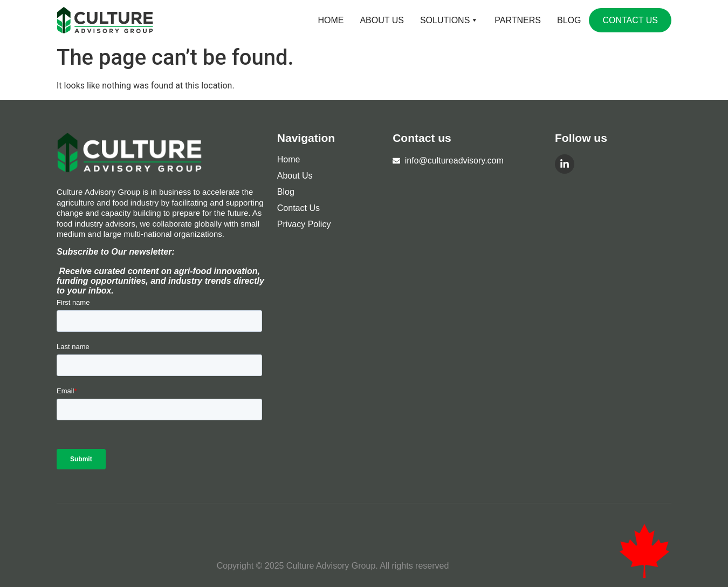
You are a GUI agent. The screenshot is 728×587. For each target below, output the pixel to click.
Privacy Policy (304, 224)
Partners (518, 20)
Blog (569, 20)
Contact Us (630, 20)
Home (331, 20)
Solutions (449, 20)
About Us (382, 20)
